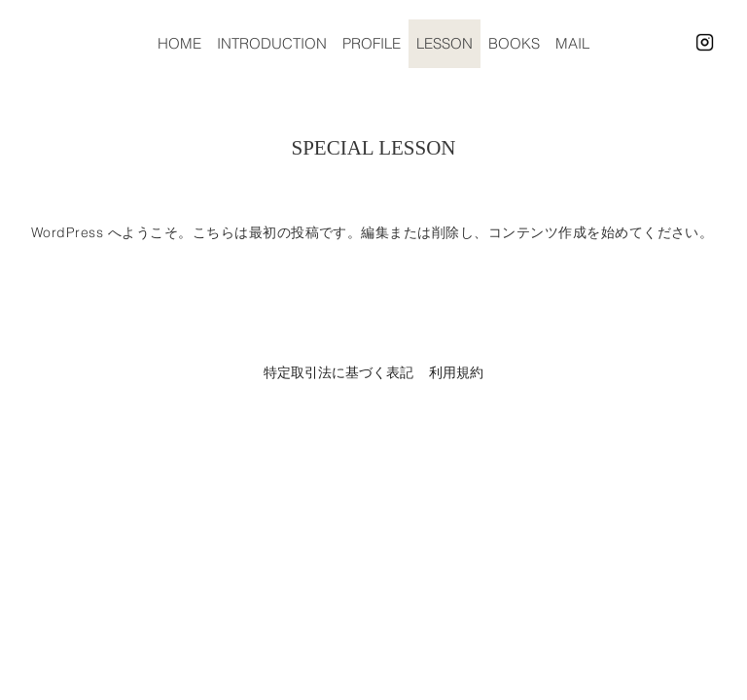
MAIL (572, 43)
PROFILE (372, 43)
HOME (179, 43)
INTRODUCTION (272, 43)
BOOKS (514, 43)
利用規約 (456, 373)
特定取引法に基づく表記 (338, 373)
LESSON (445, 43)
